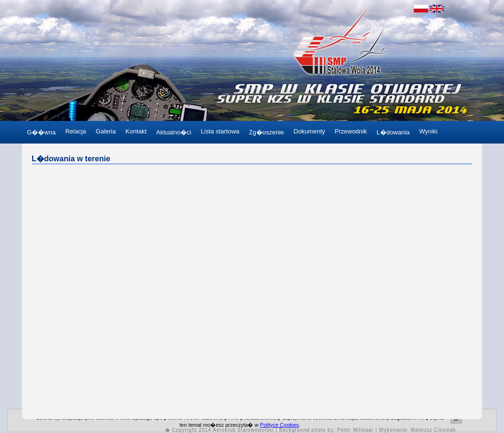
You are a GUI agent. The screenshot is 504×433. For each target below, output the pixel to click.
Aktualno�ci (174, 132)
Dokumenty (310, 131)
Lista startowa (220, 131)
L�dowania (393, 132)
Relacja (76, 131)
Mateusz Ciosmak (433, 430)
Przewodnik (351, 131)
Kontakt (136, 131)
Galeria (106, 131)
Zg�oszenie (267, 132)
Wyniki (428, 131)
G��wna (41, 132)
